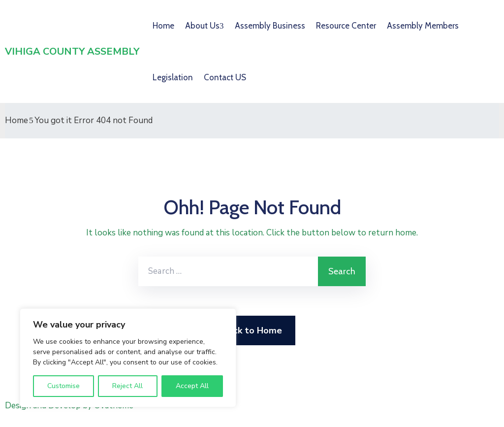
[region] (128, 358)
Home (163, 26)
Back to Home (252, 330)
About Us (202, 26)
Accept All (192, 386)
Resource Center (346, 26)
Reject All (127, 386)
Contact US (225, 77)
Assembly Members (423, 26)
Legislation (173, 77)
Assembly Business (270, 26)
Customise (63, 386)
